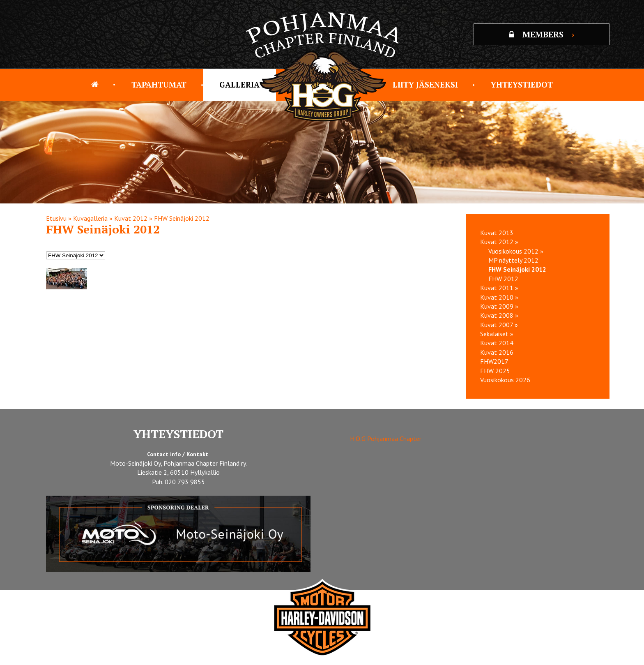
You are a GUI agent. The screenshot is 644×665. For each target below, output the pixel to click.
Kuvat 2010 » (499, 297)
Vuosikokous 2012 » (516, 251)
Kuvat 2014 (497, 343)
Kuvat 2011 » (499, 288)
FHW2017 (494, 361)
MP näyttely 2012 (513, 260)
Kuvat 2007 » (499, 325)
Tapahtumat (159, 84)
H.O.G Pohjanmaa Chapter (386, 439)
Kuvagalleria (90, 218)
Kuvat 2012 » (499, 242)
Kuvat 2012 (131, 218)
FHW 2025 (495, 371)
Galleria (239, 84)
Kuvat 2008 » (499, 315)
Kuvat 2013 (497, 233)
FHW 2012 (503, 279)
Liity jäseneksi (425, 84)
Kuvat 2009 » (499, 306)
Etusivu (56, 218)
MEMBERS (542, 34)
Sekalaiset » (497, 334)
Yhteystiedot (522, 84)
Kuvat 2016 (497, 352)
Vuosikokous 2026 (505, 380)
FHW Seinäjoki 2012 (182, 218)
